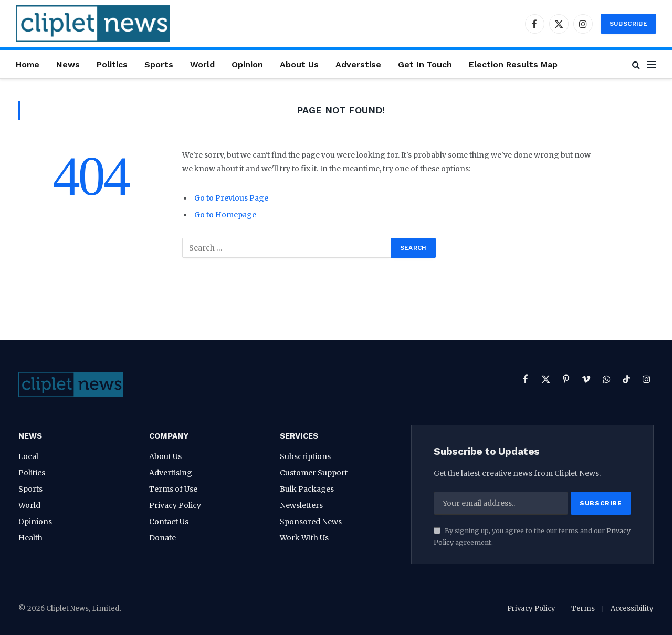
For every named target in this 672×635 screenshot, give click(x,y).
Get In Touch (425, 64)
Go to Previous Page (231, 198)
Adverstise (358, 64)
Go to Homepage (225, 215)
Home (28, 64)
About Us (299, 64)
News (68, 64)
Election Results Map (513, 64)
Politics (112, 64)
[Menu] (652, 64)
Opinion (247, 64)
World (202, 64)
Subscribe (628, 24)
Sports (159, 64)
